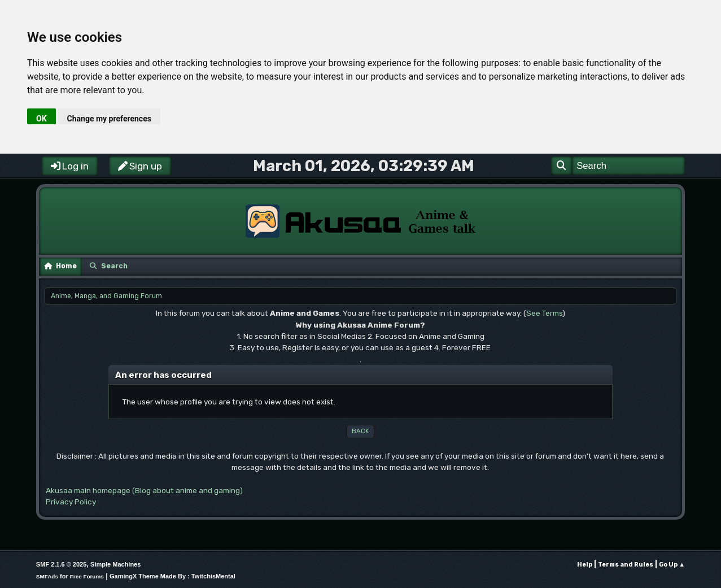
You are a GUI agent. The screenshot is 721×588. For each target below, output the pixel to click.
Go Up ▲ (672, 565)
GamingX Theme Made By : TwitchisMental (172, 576)
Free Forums (87, 576)
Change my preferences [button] (109, 119)
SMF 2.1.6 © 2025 (61, 564)
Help (585, 565)
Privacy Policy (71, 502)
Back (360, 431)
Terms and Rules (626, 565)
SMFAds (47, 576)
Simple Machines (115, 564)
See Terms (544, 313)
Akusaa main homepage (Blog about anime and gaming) (144, 490)
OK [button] (41, 119)
